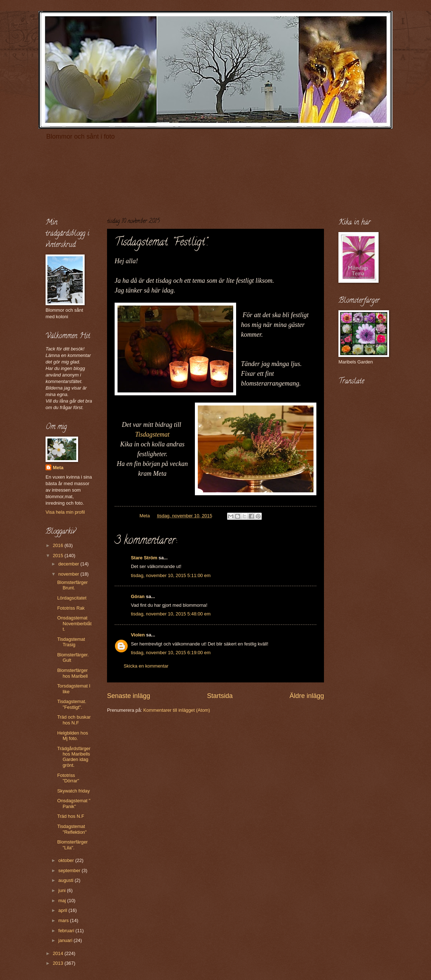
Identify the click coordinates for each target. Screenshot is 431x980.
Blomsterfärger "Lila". (72, 845)
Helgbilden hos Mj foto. (72, 736)
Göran (138, 596)
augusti (66, 880)
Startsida (220, 696)
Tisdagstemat (152, 434)
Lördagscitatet (72, 598)
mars (64, 920)
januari (66, 940)
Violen (138, 635)
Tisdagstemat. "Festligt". (72, 704)
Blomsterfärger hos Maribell (72, 673)
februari (67, 931)
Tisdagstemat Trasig (71, 642)
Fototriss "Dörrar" (68, 778)
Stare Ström (144, 558)
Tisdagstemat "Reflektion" (72, 829)
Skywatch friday (73, 791)
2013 (59, 963)
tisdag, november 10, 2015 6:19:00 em (171, 653)
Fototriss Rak (71, 608)
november (69, 574)
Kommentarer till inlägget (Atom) (177, 710)
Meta (58, 468)
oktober (67, 860)
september (70, 870)
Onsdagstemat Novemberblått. (74, 623)
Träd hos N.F (71, 816)
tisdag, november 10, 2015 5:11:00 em (171, 575)
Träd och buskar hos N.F (74, 720)
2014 (59, 953)
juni (63, 890)
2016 (59, 545)
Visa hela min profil (65, 512)
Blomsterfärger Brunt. (72, 585)
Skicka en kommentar (146, 666)
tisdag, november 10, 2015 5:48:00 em (171, 614)
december (69, 564)
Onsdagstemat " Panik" (74, 803)
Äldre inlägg (307, 696)
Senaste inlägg (129, 696)
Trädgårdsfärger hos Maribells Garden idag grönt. (74, 757)
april (63, 910)
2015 (59, 556)
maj (63, 901)
